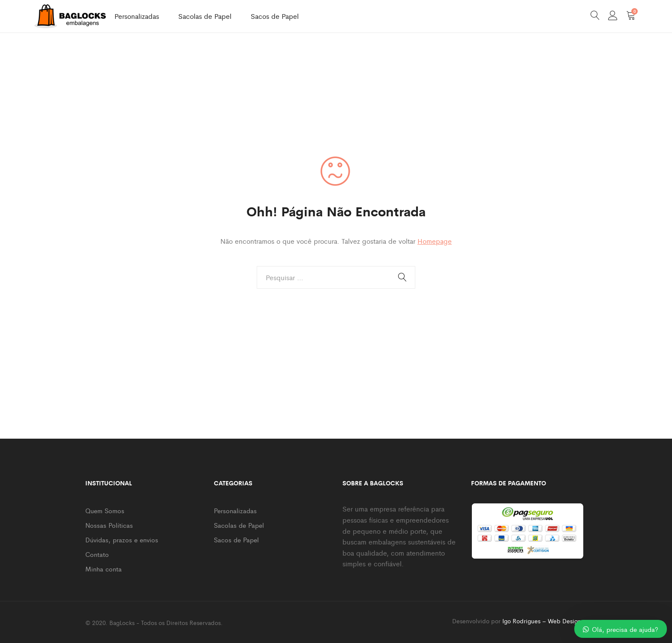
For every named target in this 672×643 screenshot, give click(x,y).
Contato (97, 554)
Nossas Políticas (109, 525)
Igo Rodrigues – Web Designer (544, 621)
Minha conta (103, 569)
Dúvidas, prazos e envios (122, 540)
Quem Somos (105, 510)
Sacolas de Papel (205, 16)
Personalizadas (137, 16)
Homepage (435, 241)
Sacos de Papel (275, 16)
